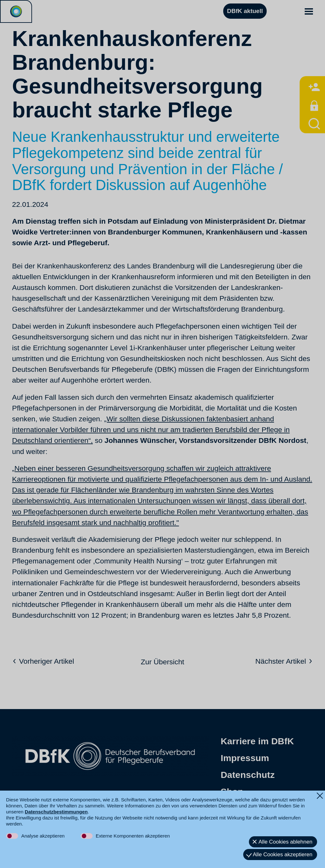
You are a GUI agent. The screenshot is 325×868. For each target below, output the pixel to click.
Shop (232, 792)
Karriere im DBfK (257, 741)
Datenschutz (248, 775)
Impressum (245, 758)
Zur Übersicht (162, 662)
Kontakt (238, 808)
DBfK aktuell (245, 11)
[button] (309, 11)
